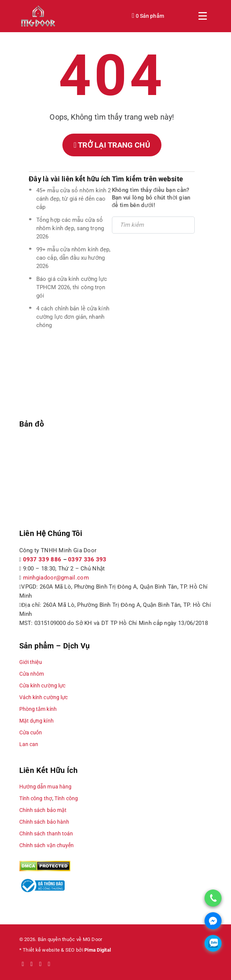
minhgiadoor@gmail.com (56, 578)
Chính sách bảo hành (44, 822)
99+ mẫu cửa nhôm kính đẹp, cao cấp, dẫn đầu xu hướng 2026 (73, 258)
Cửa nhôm (32, 674)
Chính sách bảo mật (43, 810)
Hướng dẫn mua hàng (46, 787)
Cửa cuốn (31, 732)
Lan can (29, 744)
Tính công (66, 798)
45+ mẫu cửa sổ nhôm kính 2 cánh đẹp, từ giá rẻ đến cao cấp (74, 199)
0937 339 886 (42, 559)
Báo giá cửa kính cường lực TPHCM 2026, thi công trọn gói (72, 287)
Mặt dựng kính (36, 721)
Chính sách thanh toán (46, 834)
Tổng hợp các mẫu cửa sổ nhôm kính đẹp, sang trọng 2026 (70, 228)
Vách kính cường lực (44, 697)
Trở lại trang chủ (112, 145)
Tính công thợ (36, 798)
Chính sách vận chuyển (47, 845)
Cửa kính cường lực (43, 686)
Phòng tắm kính (38, 709)
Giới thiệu (31, 662)
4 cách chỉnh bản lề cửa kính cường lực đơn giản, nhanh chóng (73, 317)
